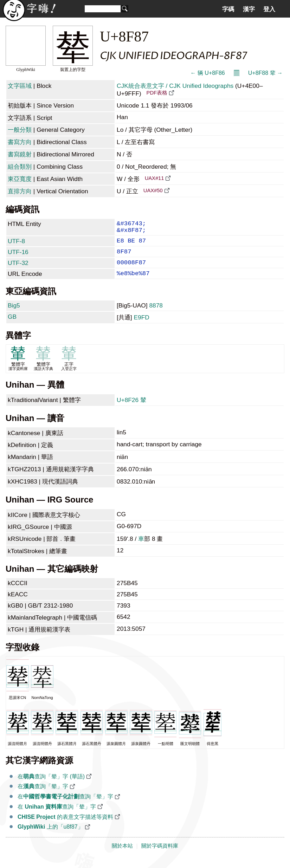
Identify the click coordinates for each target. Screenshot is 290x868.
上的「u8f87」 (50, 836)
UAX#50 (153, 190)
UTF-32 (18, 269)
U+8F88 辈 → (265, 73)
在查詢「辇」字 (43, 795)
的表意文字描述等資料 (65, 826)
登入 (269, 9)
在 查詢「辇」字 (57, 816)
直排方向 (20, 191)
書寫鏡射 (20, 154)
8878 (156, 315)
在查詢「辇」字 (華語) (51, 786)
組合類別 (20, 167)
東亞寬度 (20, 179)
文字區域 (20, 86)
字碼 (228, 9)
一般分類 (20, 130)
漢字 (249, 9)
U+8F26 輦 (131, 409)
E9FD (141, 326)
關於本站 (122, 855)
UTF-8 (16, 245)
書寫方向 (20, 142)
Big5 (14, 315)
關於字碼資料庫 (160, 855)
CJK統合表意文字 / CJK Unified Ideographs (175, 86)
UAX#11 (154, 178)
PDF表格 (157, 93)
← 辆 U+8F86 (207, 73)
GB (12, 326)
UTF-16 (18, 257)
